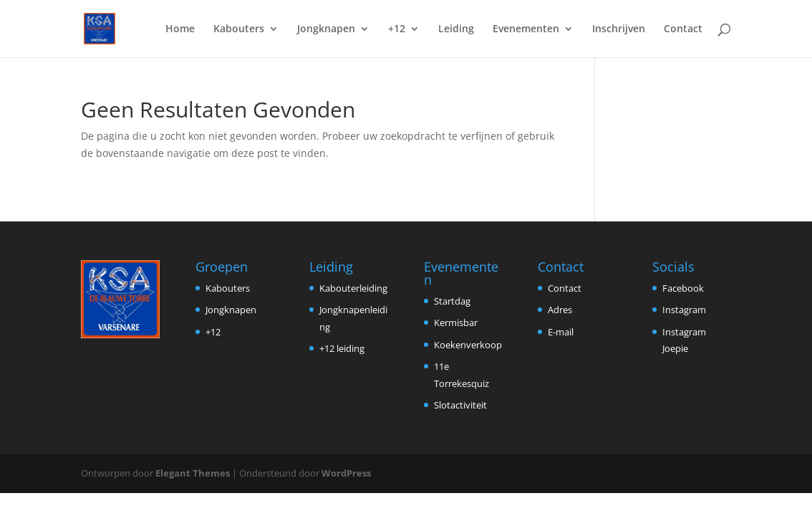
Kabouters (239, 29)
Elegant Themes (193, 473)
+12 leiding (342, 348)
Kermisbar (456, 322)
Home (180, 29)
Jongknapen (326, 29)
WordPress (346, 473)
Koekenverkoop (468, 345)
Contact (683, 29)
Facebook (683, 288)
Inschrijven (619, 29)
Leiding (456, 29)
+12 (397, 29)
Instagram (684, 310)
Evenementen (526, 29)
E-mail (561, 332)
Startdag (452, 301)
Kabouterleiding (353, 288)
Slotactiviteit (460, 405)
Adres (560, 310)
